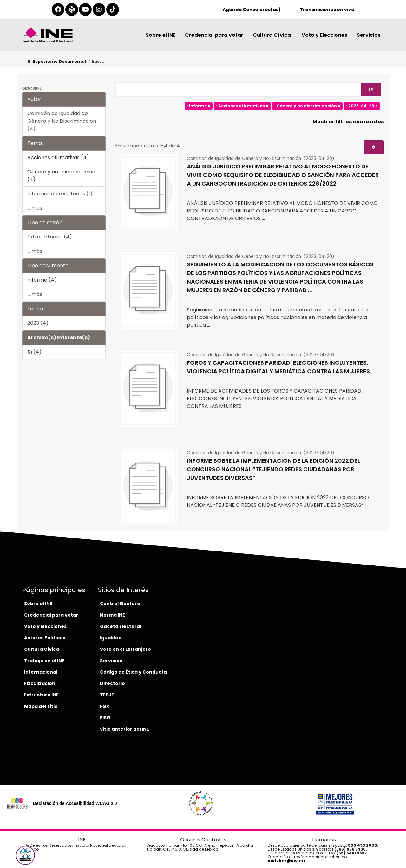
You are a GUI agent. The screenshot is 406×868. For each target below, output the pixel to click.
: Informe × (199, 106)
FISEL (106, 718)
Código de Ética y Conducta (133, 672)
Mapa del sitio (41, 706)
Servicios (369, 35)
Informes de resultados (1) (60, 194)
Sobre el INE (160, 35)
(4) (34, 352)
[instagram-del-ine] (99, 10)
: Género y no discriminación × (307, 106)
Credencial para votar (214, 35)
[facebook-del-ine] (58, 10)
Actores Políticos (45, 638)
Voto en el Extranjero (125, 649)
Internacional (41, 672)
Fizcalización (40, 683)
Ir (371, 90)
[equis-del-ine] (72, 10)
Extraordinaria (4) (50, 237)
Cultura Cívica (272, 35)
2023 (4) (38, 323)
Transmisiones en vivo (327, 10)
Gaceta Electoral (121, 626)
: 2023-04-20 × (362, 106)
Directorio (112, 683)
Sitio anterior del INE (124, 729)
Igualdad (111, 638)
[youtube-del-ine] (85, 10)
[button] (25, 855)
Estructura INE (41, 695)
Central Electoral (121, 604)
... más (35, 208)
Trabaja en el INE (44, 661)
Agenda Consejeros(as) (252, 10)
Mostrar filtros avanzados (348, 122)
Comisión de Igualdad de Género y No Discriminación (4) (62, 121)
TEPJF (107, 695)
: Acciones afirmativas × (242, 106)
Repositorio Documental (59, 61)
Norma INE (112, 615)
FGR (105, 706)
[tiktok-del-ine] (113, 10)
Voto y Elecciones (324, 35)
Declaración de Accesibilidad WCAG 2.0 (75, 803)
